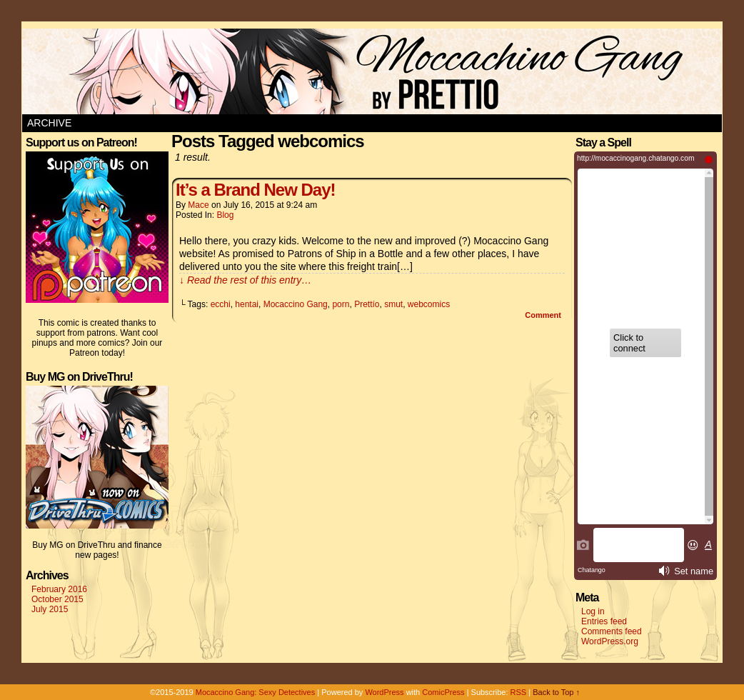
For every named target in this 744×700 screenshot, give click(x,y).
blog (225, 215)
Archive (49, 123)
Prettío (367, 304)
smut (393, 304)
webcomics (429, 304)
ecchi (221, 304)
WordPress (384, 692)
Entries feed (604, 621)
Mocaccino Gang (296, 304)
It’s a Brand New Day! (256, 190)
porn (341, 304)
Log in (593, 611)
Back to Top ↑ (556, 692)
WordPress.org (610, 641)
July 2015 (50, 609)
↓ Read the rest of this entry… (245, 280)
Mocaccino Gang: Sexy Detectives (256, 692)
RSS (519, 692)
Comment (543, 315)
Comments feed (612, 631)
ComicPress (443, 692)
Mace (198, 205)
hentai (247, 304)
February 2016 (59, 589)
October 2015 (57, 599)
